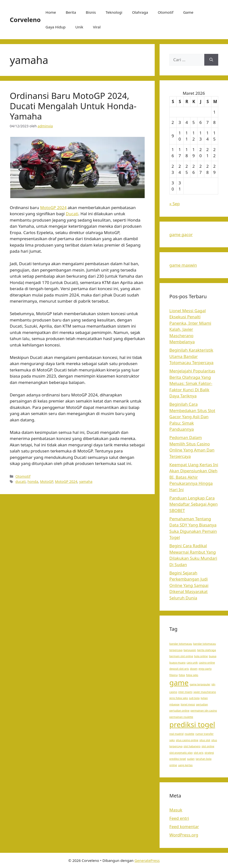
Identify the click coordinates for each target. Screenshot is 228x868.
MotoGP (47, 482)
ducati (21, 482)
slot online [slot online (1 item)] (208, 746)
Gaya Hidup (55, 27)
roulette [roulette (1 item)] (189, 734)
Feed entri (179, 818)
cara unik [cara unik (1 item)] (192, 663)
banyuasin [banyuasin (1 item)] (190, 650)
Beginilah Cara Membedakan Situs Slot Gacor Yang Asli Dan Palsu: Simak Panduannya (192, 417)
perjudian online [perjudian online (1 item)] (179, 711)
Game (188, 12)
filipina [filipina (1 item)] (174, 675)
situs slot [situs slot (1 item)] (205, 740)
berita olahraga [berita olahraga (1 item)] (207, 650)
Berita (71, 12)
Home (51, 12)
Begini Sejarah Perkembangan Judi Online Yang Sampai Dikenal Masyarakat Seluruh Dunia (189, 585)
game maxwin (183, 265)
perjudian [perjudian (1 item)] (202, 704)
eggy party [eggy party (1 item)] (205, 669)
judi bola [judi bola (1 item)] (194, 698)
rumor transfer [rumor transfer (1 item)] (205, 734)
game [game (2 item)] (179, 683)
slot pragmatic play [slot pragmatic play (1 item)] (181, 753)
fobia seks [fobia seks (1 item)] (192, 675)
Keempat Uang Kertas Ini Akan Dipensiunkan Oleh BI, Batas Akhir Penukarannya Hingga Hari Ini (194, 477)
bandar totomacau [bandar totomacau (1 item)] (181, 644)
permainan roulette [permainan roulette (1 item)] (181, 717)
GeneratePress (147, 860)
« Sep (174, 204)
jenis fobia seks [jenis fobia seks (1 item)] (179, 698)
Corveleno (25, 20)
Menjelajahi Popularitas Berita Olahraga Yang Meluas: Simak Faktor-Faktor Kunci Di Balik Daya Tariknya (192, 383)
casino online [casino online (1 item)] (207, 663)
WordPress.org (184, 835)
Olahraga (140, 12)
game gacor (181, 234)
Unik (79, 27)
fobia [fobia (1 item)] (182, 675)
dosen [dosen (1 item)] (194, 669)
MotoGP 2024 (53, 208)
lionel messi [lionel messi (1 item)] (188, 704)
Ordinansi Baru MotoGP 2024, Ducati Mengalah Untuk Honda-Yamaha (73, 106)
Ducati (72, 214)
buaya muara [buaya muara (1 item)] (177, 663)
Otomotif (166, 12)
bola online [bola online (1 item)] (201, 656)
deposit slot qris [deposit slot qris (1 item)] (179, 669)
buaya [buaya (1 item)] (213, 656)
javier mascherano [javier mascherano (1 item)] (205, 692)
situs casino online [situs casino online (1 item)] (187, 740)
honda (33, 482)
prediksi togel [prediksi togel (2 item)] (192, 725)
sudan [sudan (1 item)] (191, 759)
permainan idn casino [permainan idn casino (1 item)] (204, 711)
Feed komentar (184, 826)
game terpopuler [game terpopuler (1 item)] (200, 684)
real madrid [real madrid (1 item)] (176, 734)
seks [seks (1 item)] (172, 740)
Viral (97, 27)
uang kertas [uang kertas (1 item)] (185, 765)
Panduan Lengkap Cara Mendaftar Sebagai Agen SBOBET (194, 504)
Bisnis (91, 12)
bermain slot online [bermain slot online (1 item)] (181, 656)
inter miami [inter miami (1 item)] (185, 692)
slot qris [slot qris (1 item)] (199, 753)
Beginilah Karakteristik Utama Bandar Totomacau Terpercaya (191, 356)
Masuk (176, 810)
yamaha (86, 482)
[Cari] (211, 60)
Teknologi (114, 12)
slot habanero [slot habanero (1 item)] (192, 746)
